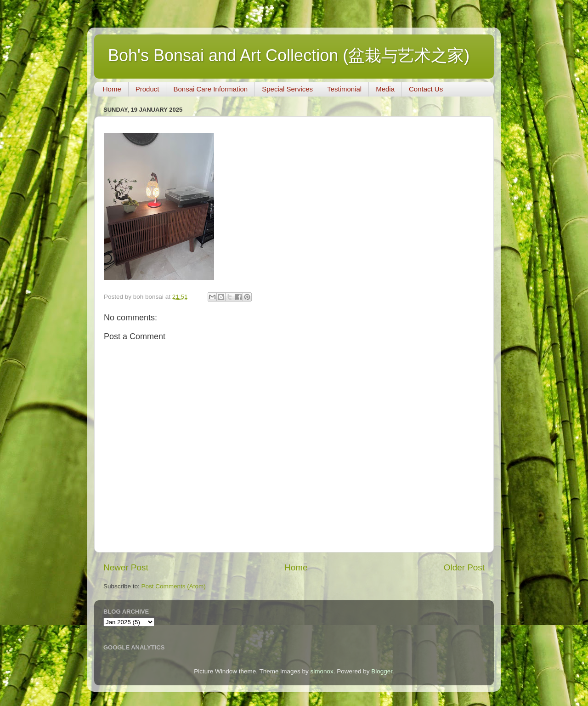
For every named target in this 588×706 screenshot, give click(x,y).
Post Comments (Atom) (174, 586)
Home (112, 89)
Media (385, 89)
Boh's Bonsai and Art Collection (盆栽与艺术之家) (289, 55)
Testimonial (344, 89)
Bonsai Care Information (210, 89)
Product (147, 89)
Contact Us (426, 89)
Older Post (464, 567)
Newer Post (126, 567)
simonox (322, 671)
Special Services (287, 89)
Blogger (382, 671)
